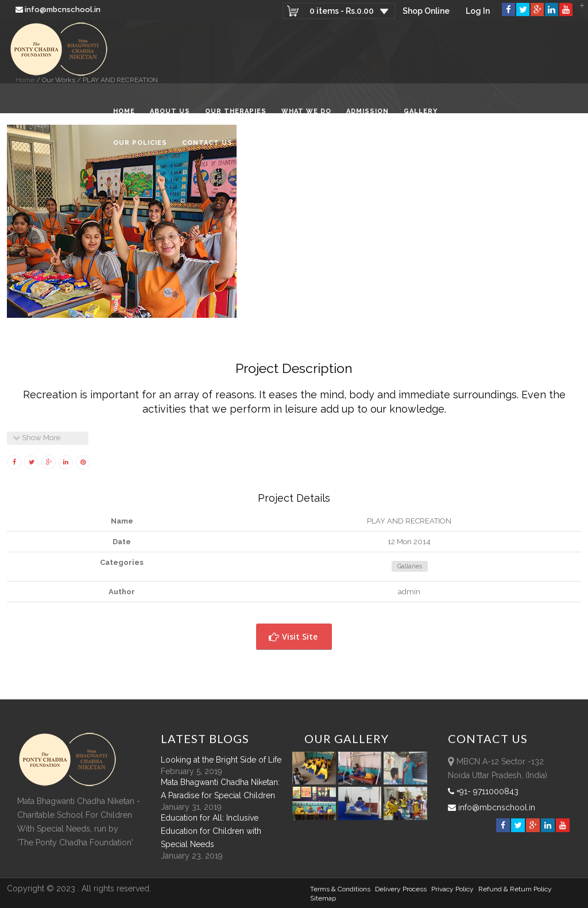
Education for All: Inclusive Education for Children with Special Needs (211, 831)
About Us (170, 111)
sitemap (323, 898)
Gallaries (410, 566)
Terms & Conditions (340, 889)
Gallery (421, 111)
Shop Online (426, 11)
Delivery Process (401, 889)
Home (124, 111)
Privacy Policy (452, 889)
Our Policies (140, 143)
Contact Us (207, 143)
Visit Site (293, 636)
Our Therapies (236, 111)
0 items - (342, 11)
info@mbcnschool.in (59, 9)
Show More (36, 438)
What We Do (306, 111)
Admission (367, 111)
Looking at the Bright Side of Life (221, 760)
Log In (478, 11)
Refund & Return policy (515, 889)
